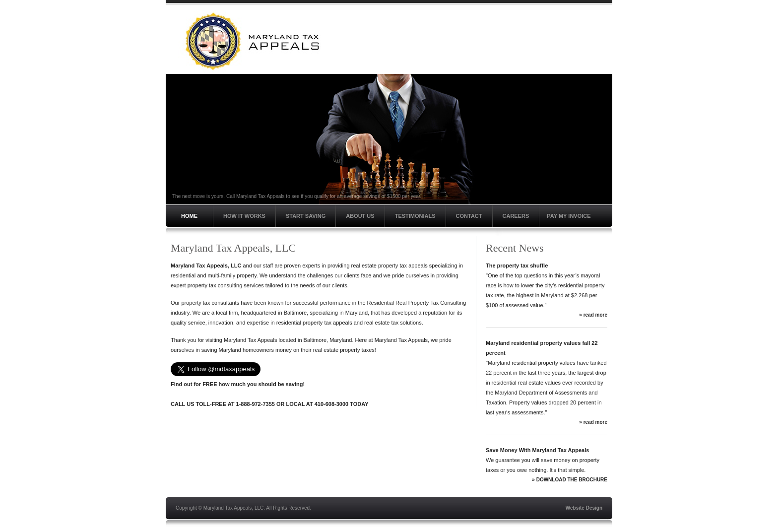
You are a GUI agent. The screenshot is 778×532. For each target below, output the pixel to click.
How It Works (244, 216)
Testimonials (415, 216)
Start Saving (306, 216)
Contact (469, 216)
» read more (593, 315)
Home (189, 216)
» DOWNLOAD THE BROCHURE (570, 480)
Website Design (584, 508)
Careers (516, 216)
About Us (360, 216)
